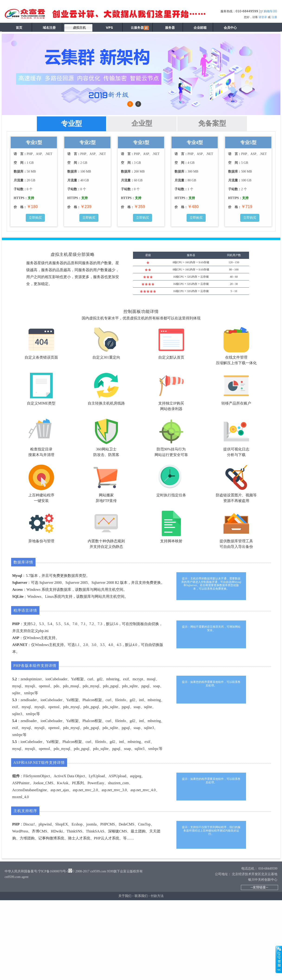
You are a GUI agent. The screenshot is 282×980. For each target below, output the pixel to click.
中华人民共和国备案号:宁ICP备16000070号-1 (37, 871)
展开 (279, 959)
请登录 (263, 17)
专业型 (71, 124)
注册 (274, 17)
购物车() (270, 11)
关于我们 (125, 896)
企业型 (142, 123)
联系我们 (141, 896)
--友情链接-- (259, 887)
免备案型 (212, 123)
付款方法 (157, 896)
